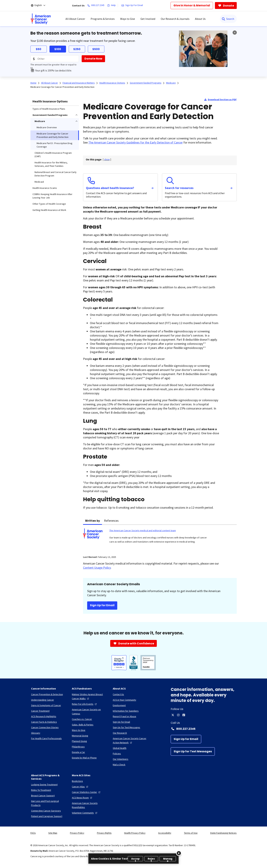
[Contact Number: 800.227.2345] (204, 729)
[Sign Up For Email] (133, 6)
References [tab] (111, 521)
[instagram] (178, 715)
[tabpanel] (160, 538)
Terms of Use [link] (191, 833)
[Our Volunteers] (121, 759)
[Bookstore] (77, 781)
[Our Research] (120, 733)
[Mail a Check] (119, 765)
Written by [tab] (92, 521)
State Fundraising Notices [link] (223, 833)
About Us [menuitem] (200, 19)
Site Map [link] (53, 833)
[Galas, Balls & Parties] (83, 725)
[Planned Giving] (79, 741)
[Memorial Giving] (80, 736)
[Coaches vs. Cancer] (82, 719)
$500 (96, 49)
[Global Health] (120, 748)
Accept (135, 859)
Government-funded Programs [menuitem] (50, 115)
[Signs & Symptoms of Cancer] (46, 705)
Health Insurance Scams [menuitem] (45, 188)
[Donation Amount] (55, 59)
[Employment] (119, 705)
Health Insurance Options (50, 101)
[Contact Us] (118, 694)
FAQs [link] (33, 833)
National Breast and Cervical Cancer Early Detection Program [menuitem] (56, 174)
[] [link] (107, 159)
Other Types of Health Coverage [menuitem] (49, 204)
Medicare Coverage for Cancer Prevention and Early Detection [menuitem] (53, 135)
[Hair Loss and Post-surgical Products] (49, 803)
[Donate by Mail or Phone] (84, 758)
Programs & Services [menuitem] (103, 19)
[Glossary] (36, 733)
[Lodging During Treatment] (44, 785)
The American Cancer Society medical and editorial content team (143, 530)
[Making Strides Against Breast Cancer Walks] (90, 696)
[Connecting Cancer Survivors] (46, 811)
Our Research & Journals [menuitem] (175, 19)
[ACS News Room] (82, 798)
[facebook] (184, 715)
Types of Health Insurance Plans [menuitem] (49, 109)
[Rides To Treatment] (41, 790)
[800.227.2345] (97, 6)
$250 (77, 49)
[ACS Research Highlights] (44, 716)
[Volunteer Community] (85, 813)
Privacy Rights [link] (104, 833)
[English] (40, 6)
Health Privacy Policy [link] (135, 833)
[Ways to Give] (79, 730)
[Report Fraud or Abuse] (124, 716)
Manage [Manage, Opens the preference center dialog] (168, 859)
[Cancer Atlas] (80, 787)
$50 (39, 49)
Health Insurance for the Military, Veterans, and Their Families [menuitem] (51, 164)
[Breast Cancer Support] (43, 796)
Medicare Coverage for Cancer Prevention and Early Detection (62, 87)
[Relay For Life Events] (85, 704)
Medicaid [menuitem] (39, 182)
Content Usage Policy (97, 568)
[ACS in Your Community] (124, 700)
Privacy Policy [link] (77, 833)
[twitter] (173, 715)
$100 (58, 49)
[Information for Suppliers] (126, 711)
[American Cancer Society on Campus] (90, 712)
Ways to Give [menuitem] (128, 19)
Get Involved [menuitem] (148, 19)
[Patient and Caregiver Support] (47, 816)
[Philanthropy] (78, 747)
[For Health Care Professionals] (46, 738)
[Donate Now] (93, 59)
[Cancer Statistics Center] (86, 792)
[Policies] (117, 754)
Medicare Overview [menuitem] (47, 127)
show (107, 159)
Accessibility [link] (165, 833)
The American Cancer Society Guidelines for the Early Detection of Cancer (136, 142)
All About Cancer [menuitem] (75, 19)
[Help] (112, 6)
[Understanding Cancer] (43, 700)
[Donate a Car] (78, 752)
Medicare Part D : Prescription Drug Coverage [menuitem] (55, 145)
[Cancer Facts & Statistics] (44, 722)
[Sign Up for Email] (186, 739)
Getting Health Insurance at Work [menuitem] (49, 210)
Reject (151, 859)
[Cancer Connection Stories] (45, 727)
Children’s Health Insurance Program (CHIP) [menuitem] (53, 155)
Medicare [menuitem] (40, 121)
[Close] (179, 853)
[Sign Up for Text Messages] (193, 751)
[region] (133, 859)
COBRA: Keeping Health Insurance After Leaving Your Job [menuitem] (52, 196)
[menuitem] (41, 19)
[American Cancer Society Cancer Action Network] (130, 740)
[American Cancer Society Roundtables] (90, 805)
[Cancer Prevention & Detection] (47, 694)
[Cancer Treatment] (40, 711)
